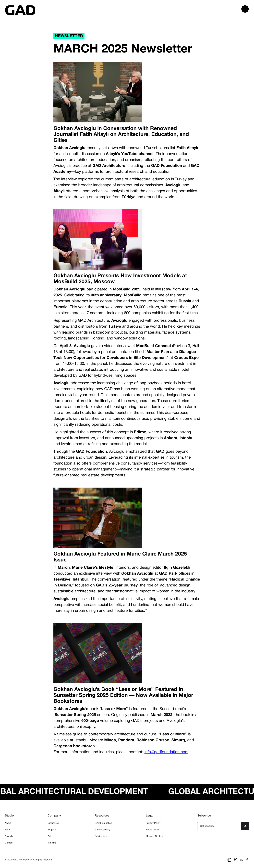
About (8, 823)
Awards (9, 836)
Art (49, 836)
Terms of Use (153, 830)
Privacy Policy (153, 823)
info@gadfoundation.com (166, 752)
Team (8, 830)
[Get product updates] (219, 826)
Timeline (52, 843)
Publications (101, 836)
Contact (9, 843)
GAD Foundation (103, 823)
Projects (52, 830)
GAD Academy (102, 830)
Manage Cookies (155, 836)
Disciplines (53, 823)
